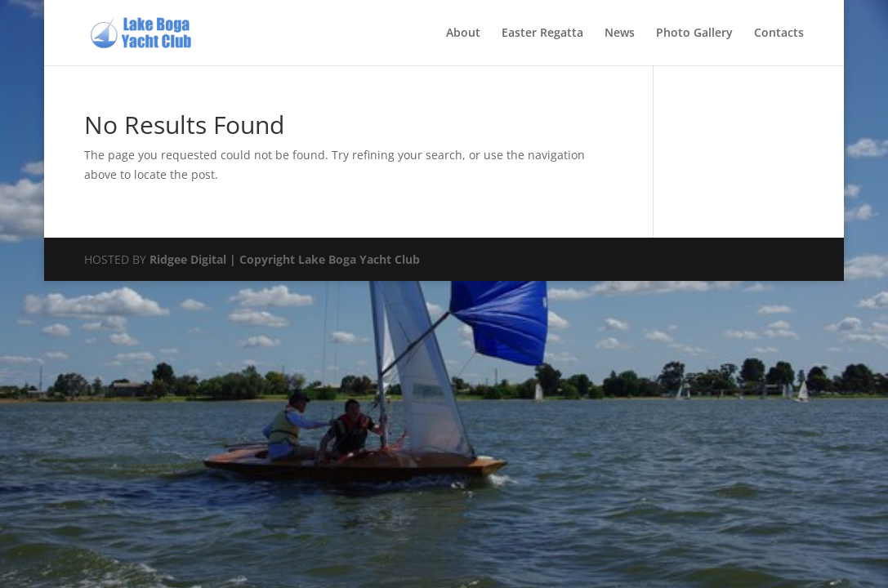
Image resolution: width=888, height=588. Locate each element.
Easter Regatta (542, 33)
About (463, 33)
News (620, 33)
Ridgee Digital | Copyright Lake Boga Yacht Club (285, 259)
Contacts (779, 33)
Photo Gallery (694, 33)
